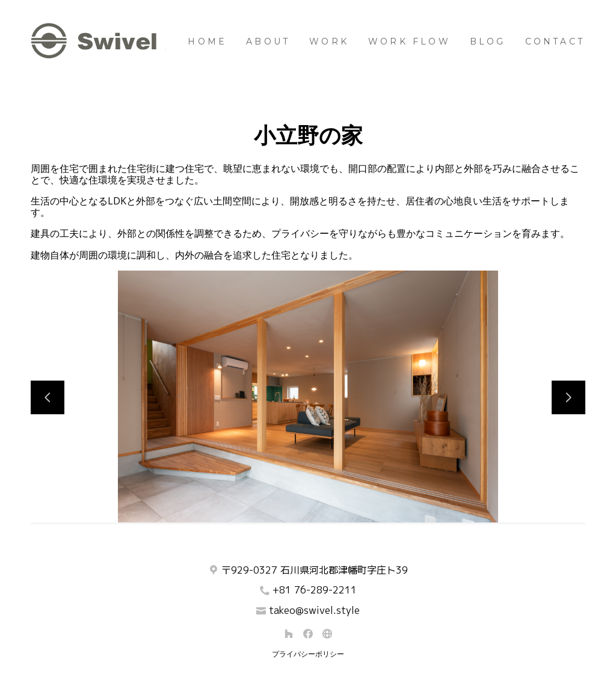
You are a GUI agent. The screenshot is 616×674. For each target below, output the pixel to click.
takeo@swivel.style (314, 610)
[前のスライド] (48, 397)
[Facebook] (308, 634)
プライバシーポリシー (308, 654)
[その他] (327, 634)
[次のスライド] (568, 397)
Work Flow (409, 41)
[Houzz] (289, 634)
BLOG (488, 41)
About (268, 41)
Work (329, 41)
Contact (555, 41)
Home (207, 41)
